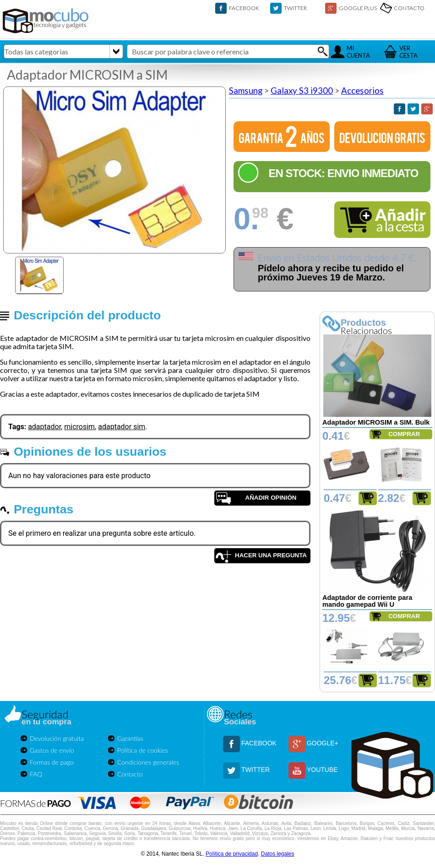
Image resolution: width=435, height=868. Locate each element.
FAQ (36, 774)
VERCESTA (408, 52)
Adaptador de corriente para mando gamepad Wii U (367, 601)
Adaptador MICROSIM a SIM (87, 75)
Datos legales (278, 854)
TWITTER (295, 8)
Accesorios (362, 91)
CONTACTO (409, 8)
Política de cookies (143, 750)
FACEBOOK (244, 8)
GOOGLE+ (323, 743)
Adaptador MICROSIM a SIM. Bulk (376, 422)
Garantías (130, 738)
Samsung (246, 91)
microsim (79, 427)
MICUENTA (358, 52)
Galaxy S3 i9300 (302, 91)
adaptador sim (122, 427)
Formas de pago (52, 762)
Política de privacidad (232, 854)
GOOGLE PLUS (358, 8)
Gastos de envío (52, 750)
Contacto (130, 774)
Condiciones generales (148, 762)
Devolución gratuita (57, 738)
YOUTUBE (322, 770)
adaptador (44, 427)
